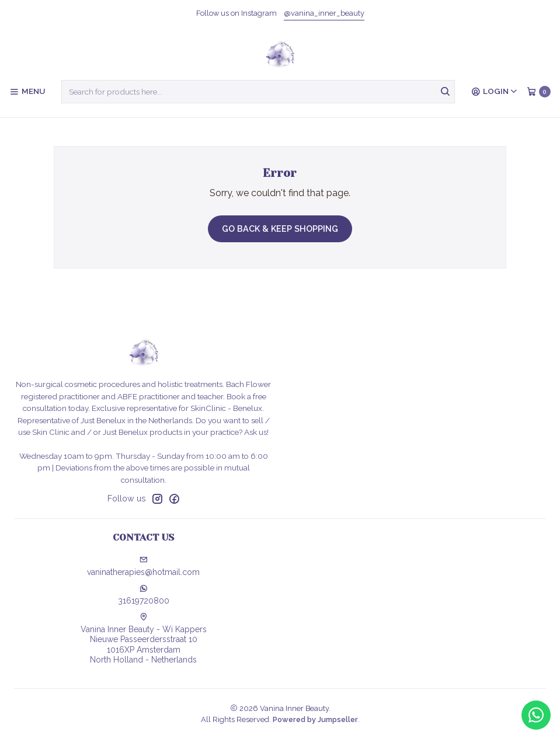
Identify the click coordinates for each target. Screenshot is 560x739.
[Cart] (539, 92)
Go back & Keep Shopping (280, 229)
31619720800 (144, 595)
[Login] (495, 92)
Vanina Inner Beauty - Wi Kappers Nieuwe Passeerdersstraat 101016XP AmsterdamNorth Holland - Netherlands (144, 639)
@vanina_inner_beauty (324, 13)
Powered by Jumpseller (315, 719)
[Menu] (27, 92)
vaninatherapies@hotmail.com (143, 566)
